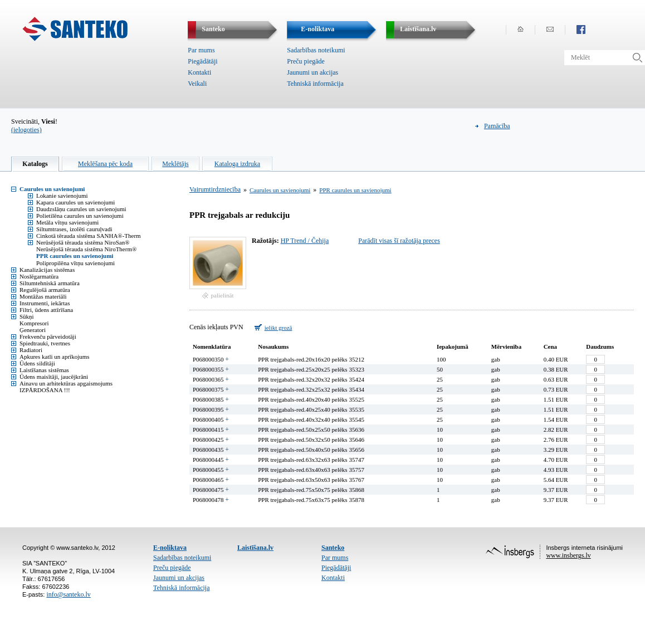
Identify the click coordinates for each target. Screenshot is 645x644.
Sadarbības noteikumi (316, 50)
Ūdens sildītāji (37, 363)
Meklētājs (175, 164)
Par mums (201, 50)
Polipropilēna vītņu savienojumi (75, 263)
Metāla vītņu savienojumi (67, 222)
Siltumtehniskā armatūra (50, 283)
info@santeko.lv (68, 594)
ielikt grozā (278, 328)
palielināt (223, 295)
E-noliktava (170, 548)
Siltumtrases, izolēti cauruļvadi (74, 229)
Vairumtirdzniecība (215, 189)
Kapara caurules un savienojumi (75, 202)
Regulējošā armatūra (45, 290)
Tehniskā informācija (315, 84)
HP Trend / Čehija (305, 241)
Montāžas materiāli (43, 296)
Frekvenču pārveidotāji (48, 336)
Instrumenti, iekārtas (45, 303)
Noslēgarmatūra (39, 276)
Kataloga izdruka (237, 164)
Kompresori (34, 323)
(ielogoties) (26, 130)
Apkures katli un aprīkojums (55, 357)
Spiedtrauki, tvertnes (45, 343)
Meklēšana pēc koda (105, 164)
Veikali (197, 84)
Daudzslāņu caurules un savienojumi (81, 209)
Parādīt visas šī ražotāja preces (399, 241)
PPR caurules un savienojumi (75, 256)
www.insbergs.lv (568, 555)
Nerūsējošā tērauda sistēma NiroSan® (83, 242)
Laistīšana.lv (255, 548)
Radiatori (31, 350)
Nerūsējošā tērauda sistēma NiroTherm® (86, 249)
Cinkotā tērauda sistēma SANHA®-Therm (89, 236)
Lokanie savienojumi (62, 196)
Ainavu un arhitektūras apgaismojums (66, 383)
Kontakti (199, 72)
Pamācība (497, 126)
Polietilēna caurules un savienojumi (80, 216)
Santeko (333, 548)
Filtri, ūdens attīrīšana (46, 310)
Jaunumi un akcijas (312, 72)
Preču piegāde (306, 61)
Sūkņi (27, 316)
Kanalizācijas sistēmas (47, 270)
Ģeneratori (33, 330)
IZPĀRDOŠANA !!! (45, 390)
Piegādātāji (202, 61)
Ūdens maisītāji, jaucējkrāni (54, 377)
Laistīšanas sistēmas (44, 370)
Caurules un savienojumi (52, 189)
